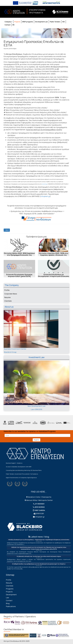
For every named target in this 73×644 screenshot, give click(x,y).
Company (8, 22)
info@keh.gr (45, 196)
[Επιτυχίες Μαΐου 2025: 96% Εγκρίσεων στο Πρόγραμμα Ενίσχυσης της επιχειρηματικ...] (19, 245)
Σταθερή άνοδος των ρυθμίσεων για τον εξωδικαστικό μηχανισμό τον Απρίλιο (39, 564)
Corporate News (11, 294)
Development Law (41, 22)
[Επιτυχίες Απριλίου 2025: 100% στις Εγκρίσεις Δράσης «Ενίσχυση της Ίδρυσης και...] (54, 245)
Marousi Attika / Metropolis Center (39, 500)
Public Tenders (55, 22)
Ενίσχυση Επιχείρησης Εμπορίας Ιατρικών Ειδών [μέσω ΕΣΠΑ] (19, 275)
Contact (8, 25)
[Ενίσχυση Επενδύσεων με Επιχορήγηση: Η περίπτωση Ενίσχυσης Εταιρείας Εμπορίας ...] (54, 266)
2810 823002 (40, 507)
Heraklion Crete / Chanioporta (39, 497)
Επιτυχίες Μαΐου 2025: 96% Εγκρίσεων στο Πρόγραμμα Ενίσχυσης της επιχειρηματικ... (19, 255)
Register (36, 440)
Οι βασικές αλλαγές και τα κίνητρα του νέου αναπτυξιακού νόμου (39, 556)
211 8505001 (40, 504)
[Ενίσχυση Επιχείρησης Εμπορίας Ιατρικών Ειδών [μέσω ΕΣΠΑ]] (19, 266)
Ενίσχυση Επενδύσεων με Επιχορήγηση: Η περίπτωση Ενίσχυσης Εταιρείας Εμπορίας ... (54, 276)
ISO (64, 22)
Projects (17, 22)
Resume (7, 297)
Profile (7, 290)
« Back (7, 230)
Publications (11, 606)
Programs (10, 589)
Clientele (8, 301)
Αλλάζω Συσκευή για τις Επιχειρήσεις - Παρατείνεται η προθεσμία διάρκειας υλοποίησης (39, 540)
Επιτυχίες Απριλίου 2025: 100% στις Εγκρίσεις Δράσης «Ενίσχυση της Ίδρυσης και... (54, 255)
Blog (8, 603)
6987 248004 (40, 510)
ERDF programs (28, 22)
